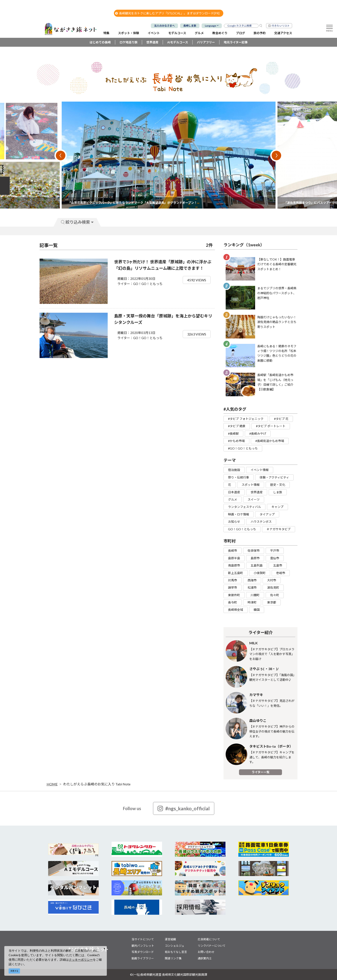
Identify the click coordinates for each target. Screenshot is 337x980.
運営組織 (170, 939)
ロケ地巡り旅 (129, 42)
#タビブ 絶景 (237, 426)
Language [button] (211, 26)
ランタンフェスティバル (244, 507)
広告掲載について (209, 939)
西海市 (252, 580)
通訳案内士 (205, 958)
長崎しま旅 (190, 26)
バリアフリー (206, 42)
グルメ (233, 499)
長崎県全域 (236, 610)
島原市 (255, 558)
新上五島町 (236, 573)
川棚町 (255, 595)
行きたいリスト (281, 26)
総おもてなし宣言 (176, 952)
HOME (52, 784)
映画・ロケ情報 (239, 514)
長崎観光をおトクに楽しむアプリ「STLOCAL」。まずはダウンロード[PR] (167, 13)
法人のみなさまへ (164, 26)
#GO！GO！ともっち (243, 448)
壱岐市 (281, 573)
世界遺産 (152, 42)
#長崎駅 (233, 434)
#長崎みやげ (258, 434)
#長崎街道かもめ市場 (270, 441)
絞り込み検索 (77, 222)
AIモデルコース (178, 42)
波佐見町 (273, 588)
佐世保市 (254, 551)
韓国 (257, 610)
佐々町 (275, 595)
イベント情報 (260, 470)
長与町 (233, 602)
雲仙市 (275, 558)
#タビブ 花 (281, 419)
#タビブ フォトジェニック (246, 419)
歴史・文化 (278, 485)
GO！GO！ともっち (242, 529)
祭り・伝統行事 (239, 477)
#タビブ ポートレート (271, 426)
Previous (61, 155)
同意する (14, 971)
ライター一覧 (261, 772)
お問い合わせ (206, 952)
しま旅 (278, 492)
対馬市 (233, 580)
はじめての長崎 (100, 42)
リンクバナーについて (212, 946)
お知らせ (234, 522)
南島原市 (234, 565)
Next (276, 155)
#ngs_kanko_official (184, 808)
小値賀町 (260, 573)
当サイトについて (143, 939)
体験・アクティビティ (274, 477)
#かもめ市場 (236, 441)
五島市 (278, 565)
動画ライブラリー (143, 958)
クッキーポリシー (81, 959)
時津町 (252, 602)
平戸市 (275, 551)
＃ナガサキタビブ (279, 529)
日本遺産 (234, 492)
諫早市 (233, 588)
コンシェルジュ (175, 946)
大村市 (272, 580)
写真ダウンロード (143, 952)
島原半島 (234, 558)
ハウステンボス (261, 522)
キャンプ (277, 507)
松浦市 (252, 588)
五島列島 (257, 565)
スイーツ (254, 499)
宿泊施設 (234, 470)
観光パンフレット (143, 946)
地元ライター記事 (236, 42)
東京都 (272, 602)
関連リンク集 (173, 958)
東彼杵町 (234, 595)
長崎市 (233, 551)
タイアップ (267, 514)
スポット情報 (251, 485)
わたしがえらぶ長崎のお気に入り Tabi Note (97, 784)
